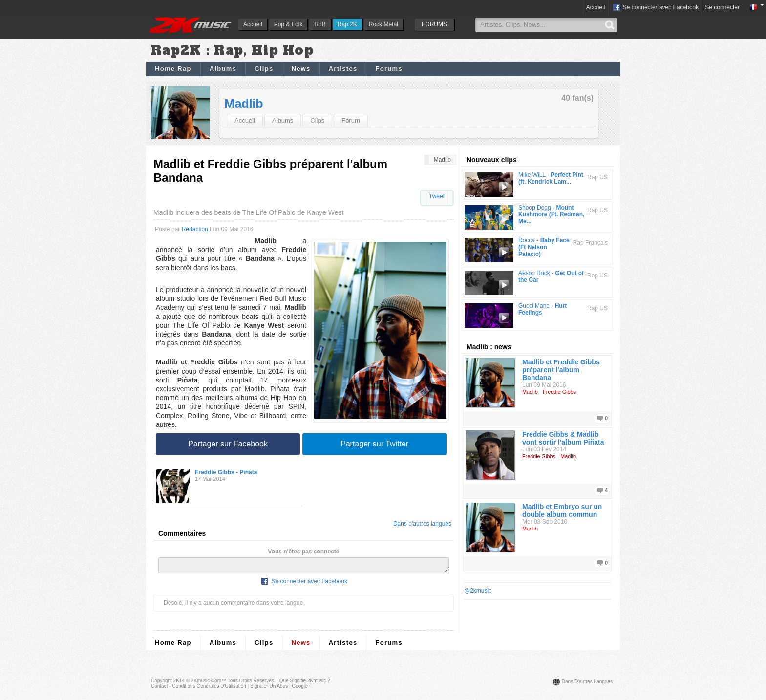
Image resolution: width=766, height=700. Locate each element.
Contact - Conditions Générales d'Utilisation (199, 689)
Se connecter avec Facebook (655, 8)
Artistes (343, 69)
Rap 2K (347, 24)
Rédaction (195, 229)
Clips (264, 69)
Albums (223, 69)
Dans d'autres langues (422, 524)
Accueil (253, 24)
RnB (320, 24)
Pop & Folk (288, 24)
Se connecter (722, 7)
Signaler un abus (269, 689)
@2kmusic (478, 591)
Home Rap (173, 69)
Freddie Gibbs (559, 392)
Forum (351, 120)
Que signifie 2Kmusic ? (305, 684)
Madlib (244, 104)
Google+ (301, 689)
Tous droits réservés (251, 684)
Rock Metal (383, 24)
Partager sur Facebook (228, 444)
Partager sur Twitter (374, 444)
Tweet (437, 196)
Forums (389, 69)
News (301, 69)
